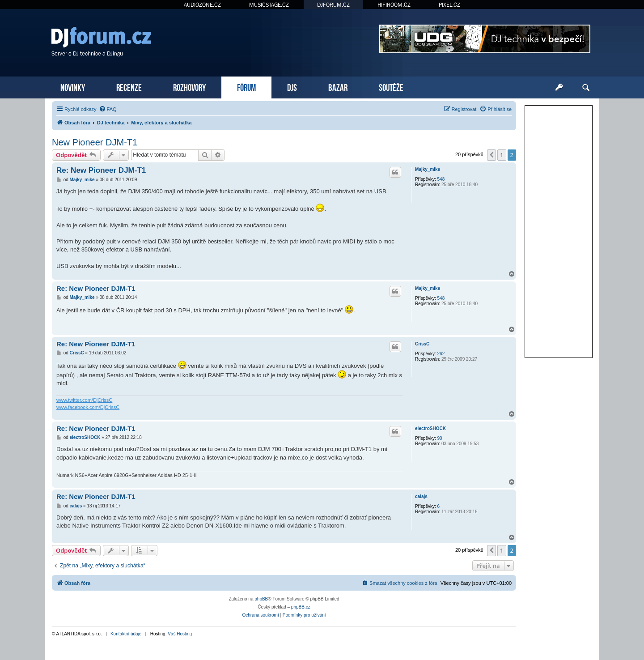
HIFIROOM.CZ (394, 5)
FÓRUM (246, 87)
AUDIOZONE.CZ (202, 5)
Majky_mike (428, 169)
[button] (491, 155)
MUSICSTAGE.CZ (269, 5)
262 (441, 354)
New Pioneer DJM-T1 (95, 142)
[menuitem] (108, 109)
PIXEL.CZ (449, 5)
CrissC (422, 344)
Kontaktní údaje (126, 634)
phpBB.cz (301, 607)
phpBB (261, 599)
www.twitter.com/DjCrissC (84, 400)
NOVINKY (73, 87)
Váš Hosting (180, 634)
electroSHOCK (430, 428)
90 (440, 438)
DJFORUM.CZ (333, 5)
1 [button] (502, 155)
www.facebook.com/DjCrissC (88, 407)
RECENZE (129, 87)
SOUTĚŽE (391, 87)
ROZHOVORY (189, 87)
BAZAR (338, 87)
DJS (292, 87)
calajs (421, 496)
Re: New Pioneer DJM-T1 (101, 170)
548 (441, 179)
